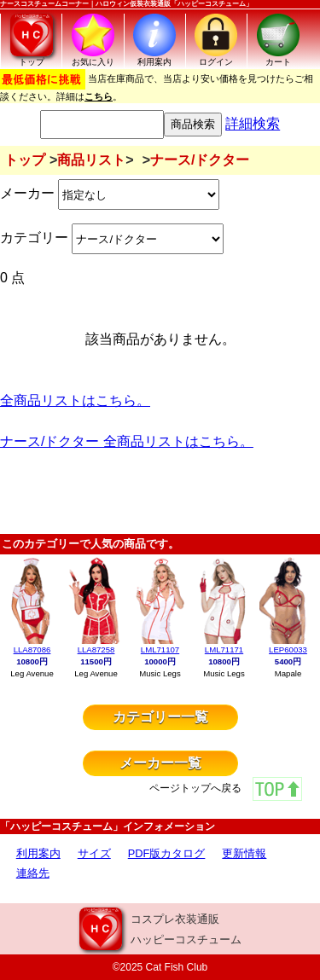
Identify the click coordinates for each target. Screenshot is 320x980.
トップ (25, 160)
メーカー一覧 (160, 763)
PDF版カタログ (167, 853)
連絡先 (33, 873)
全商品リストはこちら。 (75, 400)
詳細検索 (253, 124)
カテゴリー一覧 (160, 717)
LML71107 (160, 649)
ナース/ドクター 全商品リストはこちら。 (127, 441)
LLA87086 (32, 649)
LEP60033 (288, 649)
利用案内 (38, 853)
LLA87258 (96, 649)
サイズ (94, 853)
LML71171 (224, 649)
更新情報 (244, 853)
